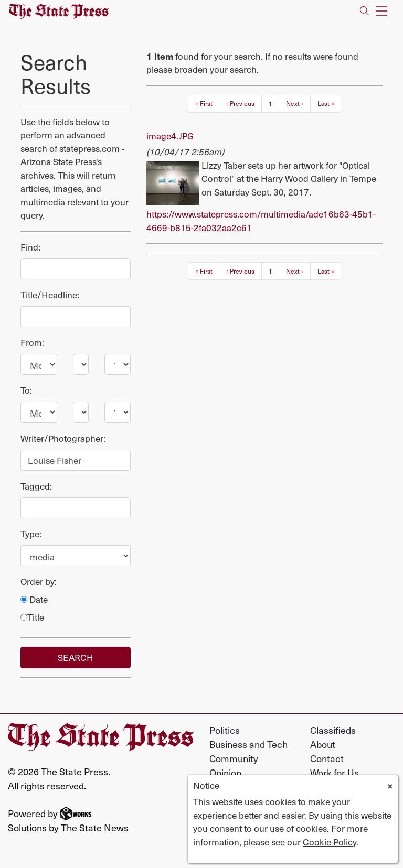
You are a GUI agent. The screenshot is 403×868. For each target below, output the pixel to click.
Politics (225, 730)
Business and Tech (248, 744)
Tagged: (36, 486)
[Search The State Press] (364, 11)
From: (32, 343)
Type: (31, 534)
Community (234, 758)
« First (204, 103)
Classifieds (333, 730)
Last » (326, 103)
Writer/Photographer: (63, 438)
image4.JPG (170, 136)
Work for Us (335, 772)
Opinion (225, 772)
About (323, 744)
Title (32, 617)
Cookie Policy (330, 842)
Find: (30, 247)
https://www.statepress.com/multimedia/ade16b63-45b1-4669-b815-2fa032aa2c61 (261, 221)
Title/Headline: (50, 295)
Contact (327, 758)
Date (34, 599)
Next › (295, 103)
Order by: (39, 582)
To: (26, 390)
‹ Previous (240, 103)
